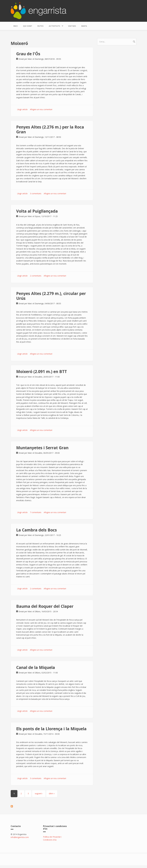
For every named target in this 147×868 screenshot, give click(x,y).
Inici (16, 26)
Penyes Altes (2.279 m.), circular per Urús (51, 296)
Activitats (55, 25)
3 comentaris (36, 193)
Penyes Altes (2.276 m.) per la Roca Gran (50, 129)
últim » (52, 793)
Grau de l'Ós (28, 54)
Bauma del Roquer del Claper (45, 606)
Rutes (40, 26)
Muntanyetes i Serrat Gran (42, 448)
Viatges (72, 26)
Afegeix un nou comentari (41, 109)
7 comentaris (36, 512)
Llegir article (22, 109)
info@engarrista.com (20, 837)
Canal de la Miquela (36, 667)
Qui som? (28, 26)
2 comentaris (36, 276)
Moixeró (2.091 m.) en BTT (42, 371)
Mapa (84, 26)
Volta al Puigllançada (37, 211)
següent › (39, 793)
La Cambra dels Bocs (37, 530)
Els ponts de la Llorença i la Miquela (51, 729)
